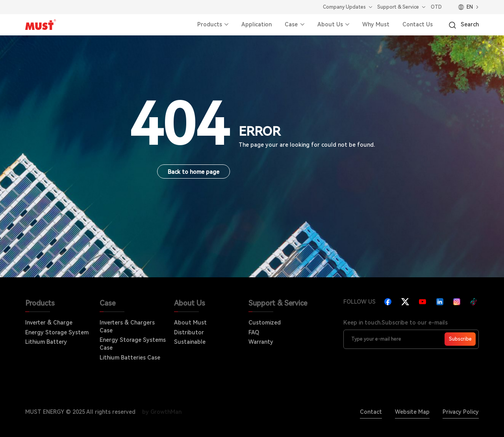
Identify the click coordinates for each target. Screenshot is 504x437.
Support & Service (398, 7)
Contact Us (418, 24)
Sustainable (190, 342)
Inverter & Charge (49, 323)
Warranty (261, 342)
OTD (436, 7)
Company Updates (344, 7)
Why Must (376, 24)
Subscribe (460, 339)
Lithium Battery (46, 342)
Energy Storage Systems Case (133, 344)
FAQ (254, 332)
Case (291, 24)
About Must (190, 323)
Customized (265, 323)
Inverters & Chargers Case (127, 326)
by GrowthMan (162, 412)
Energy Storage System (57, 332)
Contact (371, 412)
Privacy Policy (461, 412)
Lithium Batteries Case (130, 358)
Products (210, 24)
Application (257, 24)
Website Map (412, 412)
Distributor (189, 332)
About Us (330, 24)
